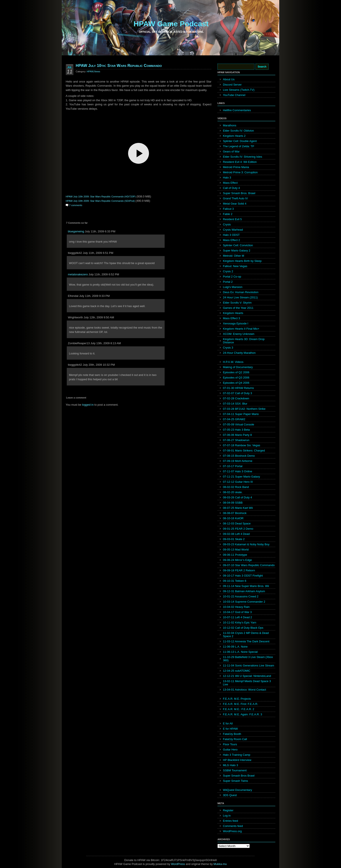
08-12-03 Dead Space (237, 523)
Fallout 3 (228, 209)
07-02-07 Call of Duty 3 (237, 393)
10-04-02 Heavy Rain (236, 607)
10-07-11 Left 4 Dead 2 (237, 617)
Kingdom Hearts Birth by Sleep (242, 261)
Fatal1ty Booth (232, 734)
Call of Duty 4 (231, 188)
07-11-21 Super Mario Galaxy (242, 477)
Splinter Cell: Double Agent (240, 141)
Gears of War (231, 151)
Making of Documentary (238, 367)
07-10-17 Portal (233, 466)
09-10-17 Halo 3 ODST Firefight (243, 576)
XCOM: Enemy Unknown (239, 334)
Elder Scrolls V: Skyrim (237, 303)
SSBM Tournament (235, 770)
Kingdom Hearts (233, 313)
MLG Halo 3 (230, 765)
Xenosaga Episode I (236, 323)
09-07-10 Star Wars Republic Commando (249, 565)
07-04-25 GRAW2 (234, 419)
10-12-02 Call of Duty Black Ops (243, 628)
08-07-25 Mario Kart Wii (238, 508)
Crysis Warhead (233, 230)
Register (228, 810)
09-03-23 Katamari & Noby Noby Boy (246, 544)
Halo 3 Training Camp (237, 755)
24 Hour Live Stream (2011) (240, 297)
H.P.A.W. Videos (233, 362)
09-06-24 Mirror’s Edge (237, 560)
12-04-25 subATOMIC (237, 671)
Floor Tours (230, 744)
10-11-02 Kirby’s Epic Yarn (240, 622)
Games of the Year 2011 (238, 308)
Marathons (230, 125)
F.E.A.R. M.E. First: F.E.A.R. (241, 704)
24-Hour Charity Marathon (239, 353)
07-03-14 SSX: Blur (235, 404)
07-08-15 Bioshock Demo (239, 456)
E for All (228, 723)
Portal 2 (228, 282)
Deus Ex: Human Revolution (241, 292)
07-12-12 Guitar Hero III (238, 482)
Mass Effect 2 (232, 240)
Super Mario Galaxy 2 (237, 250)
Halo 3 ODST (231, 235)
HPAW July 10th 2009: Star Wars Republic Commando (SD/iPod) (100, 201)
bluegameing (76, 231)
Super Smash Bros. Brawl (239, 193)
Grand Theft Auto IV (235, 198)
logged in (88, 405)
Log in (227, 816)
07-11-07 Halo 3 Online (237, 471)
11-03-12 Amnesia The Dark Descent (246, 641)
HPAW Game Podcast (171, 24)
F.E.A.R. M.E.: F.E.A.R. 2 (239, 709)
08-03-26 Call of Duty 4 (237, 497)
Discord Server (232, 85)
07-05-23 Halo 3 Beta (236, 430)
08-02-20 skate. (233, 492)
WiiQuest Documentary (237, 790)
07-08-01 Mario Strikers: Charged (244, 451)
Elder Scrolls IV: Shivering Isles (242, 157)
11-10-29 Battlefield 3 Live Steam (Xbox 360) (248, 659)
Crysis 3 (228, 348)
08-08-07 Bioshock (235, 513)
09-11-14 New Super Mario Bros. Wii (246, 586)
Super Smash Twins (235, 781)
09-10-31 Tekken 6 (235, 581)
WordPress (178, 864)
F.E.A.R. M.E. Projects (237, 699)
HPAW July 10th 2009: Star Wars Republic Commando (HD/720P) (101, 197)
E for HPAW (230, 729)
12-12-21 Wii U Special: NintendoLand (247, 676)
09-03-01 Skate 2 (234, 539)
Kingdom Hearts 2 (234, 136)
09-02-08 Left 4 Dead (236, 534)
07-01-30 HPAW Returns (238, 388)
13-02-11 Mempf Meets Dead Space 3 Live (247, 683)
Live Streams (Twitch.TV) (239, 90)
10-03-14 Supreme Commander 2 (244, 602)
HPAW (90, 71)
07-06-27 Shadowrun (236, 440)
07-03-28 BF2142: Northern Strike (244, 409)
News (97, 71)
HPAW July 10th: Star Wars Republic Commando (119, 66)
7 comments (76, 205)
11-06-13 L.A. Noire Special (240, 652)
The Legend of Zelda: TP (239, 146)
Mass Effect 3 (232, 318)
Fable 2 (228, 214)
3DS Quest (230, 795)
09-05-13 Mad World (236, 550)
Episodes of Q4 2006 (236, 383)
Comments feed (233, 826)
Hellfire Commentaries (237, 110)
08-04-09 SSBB (233, 503)
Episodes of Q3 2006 (236, 378)
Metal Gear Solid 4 (235, 204)
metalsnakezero (78, 274)
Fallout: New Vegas (235, 266)
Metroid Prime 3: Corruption (240, 172)
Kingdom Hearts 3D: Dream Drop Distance (244, 341)
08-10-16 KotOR (233, 518)
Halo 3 (227, 178)
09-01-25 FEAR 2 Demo (238, 529)
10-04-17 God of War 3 (237, 612)
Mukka (218, 864)
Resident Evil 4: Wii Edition (240, 162)
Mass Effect (230, 183)
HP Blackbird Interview (237, 760)
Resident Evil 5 (232, 219)
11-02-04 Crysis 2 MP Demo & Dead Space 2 (246, 635)
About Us (229, 79)
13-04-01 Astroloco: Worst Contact (244, 690)
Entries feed (230, 821)
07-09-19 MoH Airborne (238, 461)
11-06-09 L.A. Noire (235, 647)
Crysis (227, 224)
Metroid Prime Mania (236, 167)
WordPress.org (232, 831)
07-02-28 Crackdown (236, 398)
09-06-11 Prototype (235, 555)
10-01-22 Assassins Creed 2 (241, 596)
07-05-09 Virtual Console (239, 424)
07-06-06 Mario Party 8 (237, 435)
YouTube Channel (234, 95)
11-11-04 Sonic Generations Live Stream (249, 665)
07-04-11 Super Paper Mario (241, 414)
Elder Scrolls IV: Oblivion (238, 131)
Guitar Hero (230, 750)
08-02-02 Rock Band (236, 487)
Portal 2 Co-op (232, 277)
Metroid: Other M (234, 256)
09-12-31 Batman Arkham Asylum (244, 591)
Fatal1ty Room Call (235, 739)
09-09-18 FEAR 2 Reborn (239, 570)
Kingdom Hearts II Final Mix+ (241, 329)
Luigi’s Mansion (233, 287)
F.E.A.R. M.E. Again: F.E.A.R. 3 (242, 714)
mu (225, 864)
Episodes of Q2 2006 (236, 372)
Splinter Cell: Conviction (238, 245)
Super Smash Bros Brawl (239, 776)
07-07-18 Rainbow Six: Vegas (242, 445)
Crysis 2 (228, 271)
